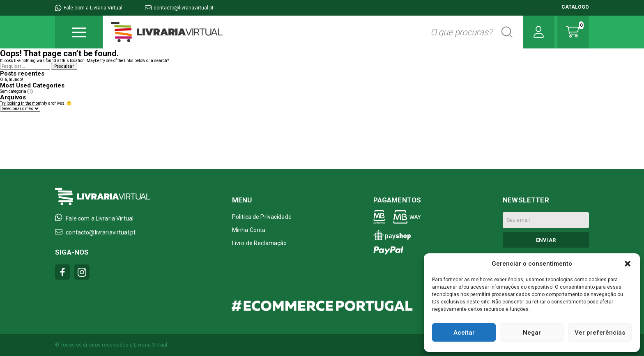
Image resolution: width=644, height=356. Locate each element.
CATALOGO (575, 7)
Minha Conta (249, 230)
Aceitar (464, 333)
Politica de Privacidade (262, 217)
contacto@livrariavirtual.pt (179, 8)
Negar (532, 333)
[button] (628, 264)
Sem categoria (13, 91)
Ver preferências (600, 333)
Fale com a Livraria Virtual (89, 8)
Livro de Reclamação (260, 243)
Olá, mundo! (11, 79)
